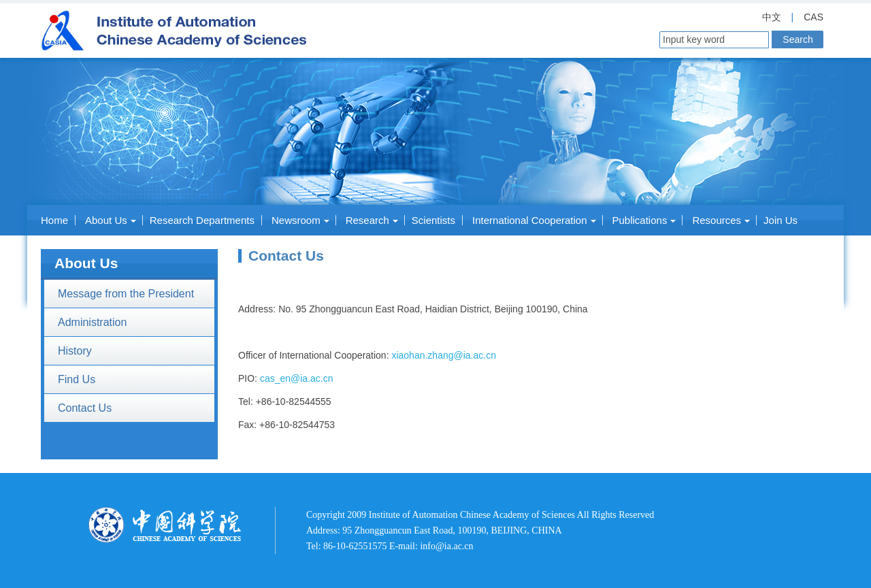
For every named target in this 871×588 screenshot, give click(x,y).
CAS (814, 17)
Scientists (433, 220)
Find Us (77, 379)
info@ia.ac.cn (446, 546)
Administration (92, 322)
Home (54, 220)
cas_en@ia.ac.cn (297, 378)
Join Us (780, 220)
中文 (772, 17)
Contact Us (85, 408)
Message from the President (126, 294)
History (75, 351)
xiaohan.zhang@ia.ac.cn (444, 355)
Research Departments (202, 220)
